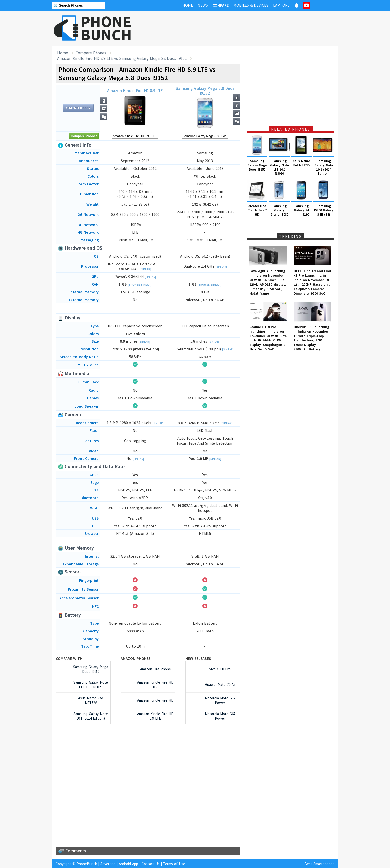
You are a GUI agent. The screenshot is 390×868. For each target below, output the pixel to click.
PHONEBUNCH (106, 28)
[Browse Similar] (140, 285)
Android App (128, 864)
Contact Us (151, 864)
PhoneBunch (87, 864)
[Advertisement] (247, 29)
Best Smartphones (319, 864)
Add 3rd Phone (78, 108)
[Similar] (145, 269)
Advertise (108, 864)
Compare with (69, 658)
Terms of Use (174, 864)
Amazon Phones (136, 658)
